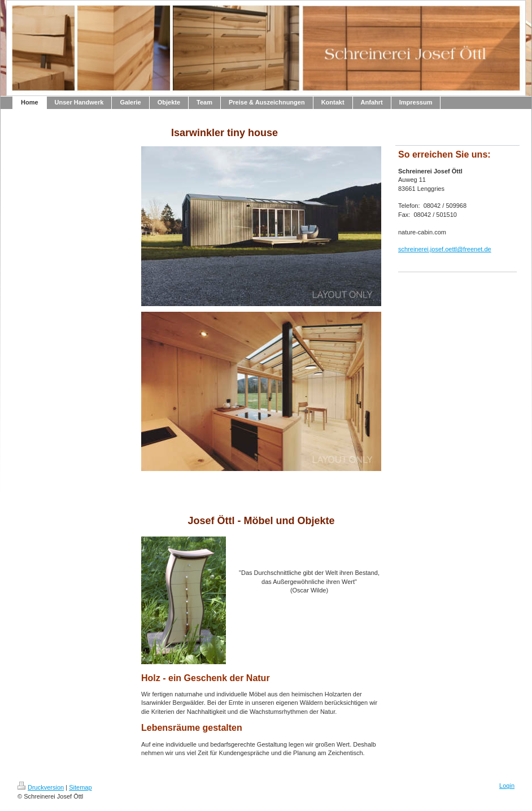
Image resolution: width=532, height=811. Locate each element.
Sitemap (80, 787)
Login (507, 786)
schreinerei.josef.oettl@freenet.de (445, 249)
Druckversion (41, 787)
